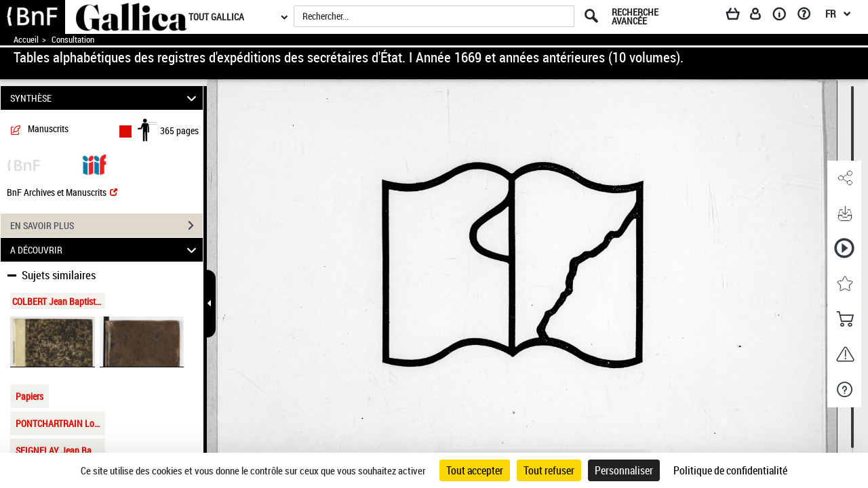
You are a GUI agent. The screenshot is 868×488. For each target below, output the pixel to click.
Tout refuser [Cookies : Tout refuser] (549, 470)
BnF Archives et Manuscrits (62, 192)
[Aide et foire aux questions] (809, 16)
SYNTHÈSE (105, 98)
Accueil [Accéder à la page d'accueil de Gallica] (26, 40)
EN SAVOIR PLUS (106, 226)
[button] (844, 178)
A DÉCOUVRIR (105, 250)
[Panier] (739, 16)
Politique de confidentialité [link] (730, 470)
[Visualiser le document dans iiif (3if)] (94, 164)
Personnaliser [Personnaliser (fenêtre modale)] (624, 470)
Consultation (73, 40)
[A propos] (784, 16)
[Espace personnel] (762, 16)
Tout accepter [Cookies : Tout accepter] (475, 470)
